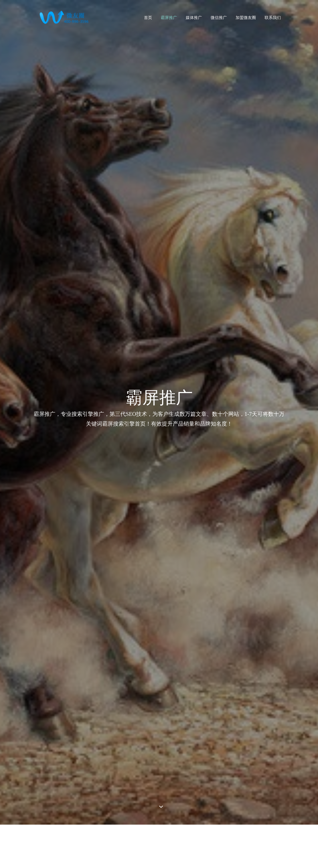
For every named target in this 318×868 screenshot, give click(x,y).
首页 (148, 18)
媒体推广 (194, 18)
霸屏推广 (169, 18)
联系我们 (273, 18)
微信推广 (219, 18)
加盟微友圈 (246, 18)
